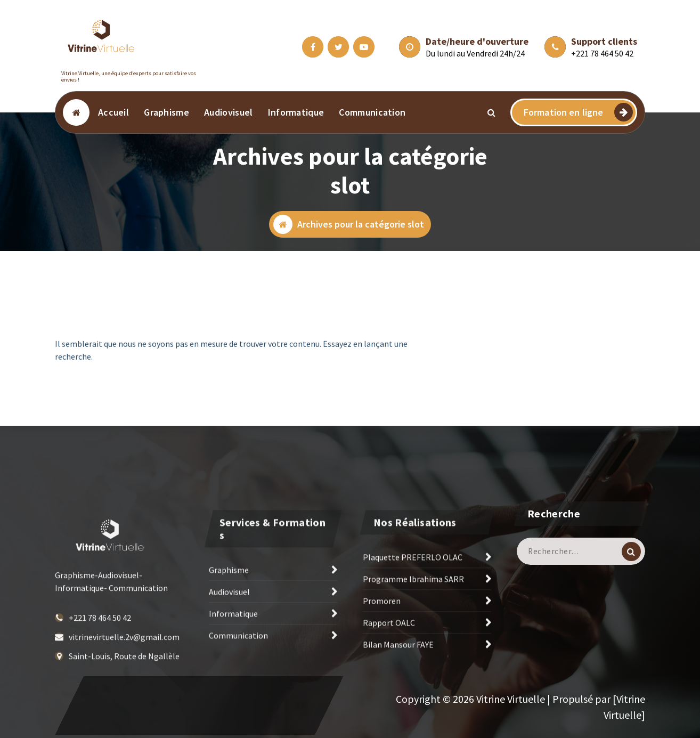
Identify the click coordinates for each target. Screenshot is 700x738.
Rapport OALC (389, 667)
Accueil (113, 112)
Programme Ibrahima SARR (413, 623)
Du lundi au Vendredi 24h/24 (475, 53)
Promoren (382, 645)
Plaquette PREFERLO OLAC (413, 601)
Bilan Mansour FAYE (398, 688)
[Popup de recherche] (492, 112)
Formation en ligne (578, 112)
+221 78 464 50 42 (602, 53)
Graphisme (166, 112)
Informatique (296, 112)
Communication (372, 112)
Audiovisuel (228, 112)
